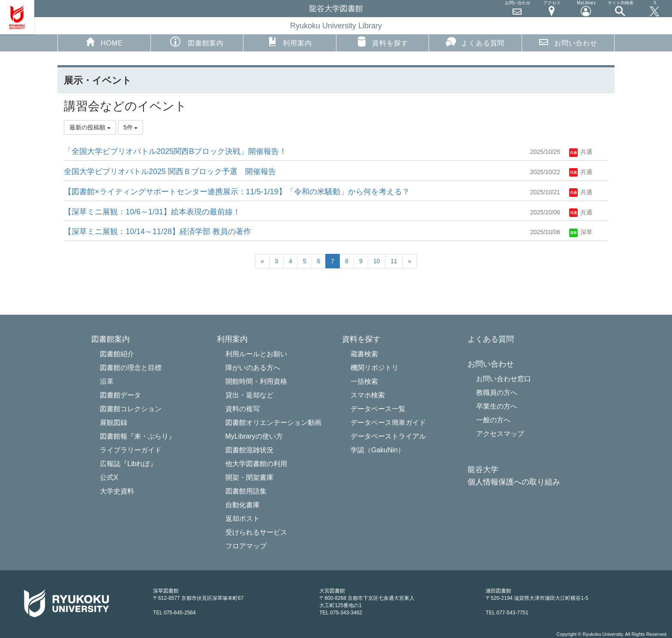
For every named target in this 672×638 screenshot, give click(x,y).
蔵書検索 (364, 354)
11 (394, 261)
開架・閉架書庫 (249, 477)
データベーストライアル (388, 436)
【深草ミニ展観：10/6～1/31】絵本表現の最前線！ (152, 212)
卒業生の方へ (497, 406)
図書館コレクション (131, 409)
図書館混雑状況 (249, 450)
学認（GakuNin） (378, 450)
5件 (131, 127)
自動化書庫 (243, 505)
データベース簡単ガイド (388, 423)
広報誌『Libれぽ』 (128, 464)
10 (377, 261)
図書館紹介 (117, 354)
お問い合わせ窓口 (504, 379)
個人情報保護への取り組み (514, 482)
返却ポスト (243, 519)
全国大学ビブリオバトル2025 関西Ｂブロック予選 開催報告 (170, 172)
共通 (581, 152)
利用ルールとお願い (256, 354)
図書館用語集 (246, 491)
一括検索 (364, 381)
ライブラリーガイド (131, 450)
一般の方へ (493, 420)
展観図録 (114, 423)
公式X (109, 477)
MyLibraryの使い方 (254, 436)
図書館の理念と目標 (131, 368)
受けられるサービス (256, 532)
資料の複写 (243, 409)
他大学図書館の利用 (256, 464)
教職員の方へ (497, 393)
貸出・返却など (249, 395)
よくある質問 (475, 42)
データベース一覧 (378, 409)
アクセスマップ (500, 434)
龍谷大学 (483, 470)
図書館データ (120, 395)
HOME (104, 42)
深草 (581, 232)
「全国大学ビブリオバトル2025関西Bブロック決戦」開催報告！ (175, 151)
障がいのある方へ (253, 368)
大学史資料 (117, 491)
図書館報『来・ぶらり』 (138, 436)
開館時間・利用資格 (256, 381)
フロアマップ (246, 546)
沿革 (107, 381)
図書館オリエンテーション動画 (273, 423)
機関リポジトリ (375, 368)
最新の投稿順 (90, 127)
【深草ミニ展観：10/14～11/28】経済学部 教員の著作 (157, 232)
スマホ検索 (368, 395)
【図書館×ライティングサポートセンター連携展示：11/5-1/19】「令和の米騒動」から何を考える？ (237, 192)
